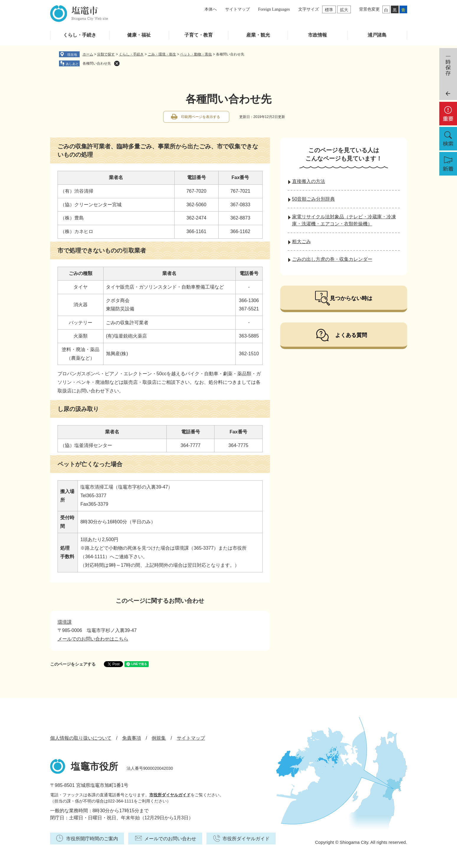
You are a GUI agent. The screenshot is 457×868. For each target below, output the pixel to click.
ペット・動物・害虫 (196, 54)
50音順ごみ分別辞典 (314, 199)
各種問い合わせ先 (97, 63)
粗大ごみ (302, 241)
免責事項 (132, 738)
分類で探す (106, 54)
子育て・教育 (199, 35)
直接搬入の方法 (309, 181)
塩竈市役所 (94, 767)
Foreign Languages (274, 9)
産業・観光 (258, 35)
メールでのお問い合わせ (170, 839)
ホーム (88, 54)
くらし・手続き (80, 35)
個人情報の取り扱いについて (81, 738)
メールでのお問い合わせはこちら (93, 639)
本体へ (211, 9)
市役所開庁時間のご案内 (92, 839)
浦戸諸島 (377, 35)
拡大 (344, 10)
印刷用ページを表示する (201, 117)
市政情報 (317, 35)
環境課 (65, 622)
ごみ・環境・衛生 (162, 54)
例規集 (159, 738)
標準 (329, 10)
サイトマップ (237, 9)
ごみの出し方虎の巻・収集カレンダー (332, 259)
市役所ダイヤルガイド (170, 795)
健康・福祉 (139, 35)
